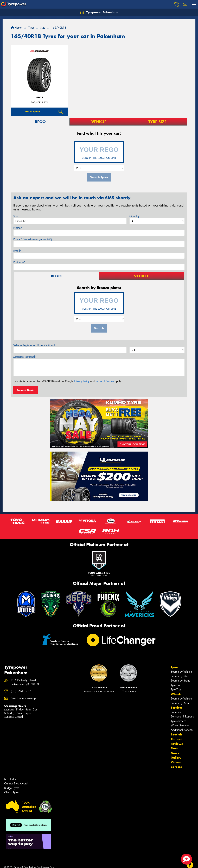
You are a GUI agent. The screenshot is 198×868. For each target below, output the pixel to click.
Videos (176, 762)
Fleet (174, 748)
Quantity (134, 216)
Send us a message (24, 698)
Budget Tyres (12, 788)
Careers (176, 767)
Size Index (10, 779)
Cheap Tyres (11, 792)
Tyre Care (176, 685)
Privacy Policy (82, 381)
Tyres (174, 667)
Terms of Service (105, 381)
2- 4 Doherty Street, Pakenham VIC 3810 (25, 682)
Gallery (176, 758)
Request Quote (25, 390)
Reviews (177, 744)
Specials (177, 734)
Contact (176, 739)
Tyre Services (178, 721)
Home (16, 28)
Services (177, 708)
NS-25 (39, 98)
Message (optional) (25, 357)
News (175, 753)
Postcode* (19, 262)
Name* (18, 228)
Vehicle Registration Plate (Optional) (34, 345)
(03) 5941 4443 (22, 691)
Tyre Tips (176, 689)
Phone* (33, 239)
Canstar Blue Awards (16, 783)
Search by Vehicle (181, 672)
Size (16, 216)
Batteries (176, 712)
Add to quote (32, 111)
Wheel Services (180, 725)
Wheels (176, 694)
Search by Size (180, 676)
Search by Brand (181, 681)
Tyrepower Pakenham (99, 12)
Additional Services (182, 730)
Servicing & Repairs (182, 717)
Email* (17, 251)
